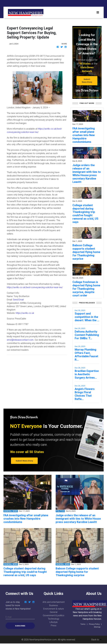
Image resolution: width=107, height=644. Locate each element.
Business (54, 605)
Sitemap (97, 627)
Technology (54, 619)
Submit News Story (87, 81)
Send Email (18, 300)
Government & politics (54, 615)
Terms (83, 624)
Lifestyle (54, 622)
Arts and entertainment (54, 602)
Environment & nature (54, 609)
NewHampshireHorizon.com (43, 640)
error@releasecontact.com (20, 340)
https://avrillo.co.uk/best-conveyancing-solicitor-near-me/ (35, 287)
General (54, 612)
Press (54, 625)
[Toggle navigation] (98, 12)
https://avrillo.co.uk (25, 313)
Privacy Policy (94, 624)
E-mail (8, 617)
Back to (96, 640)
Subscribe (20, 626)
